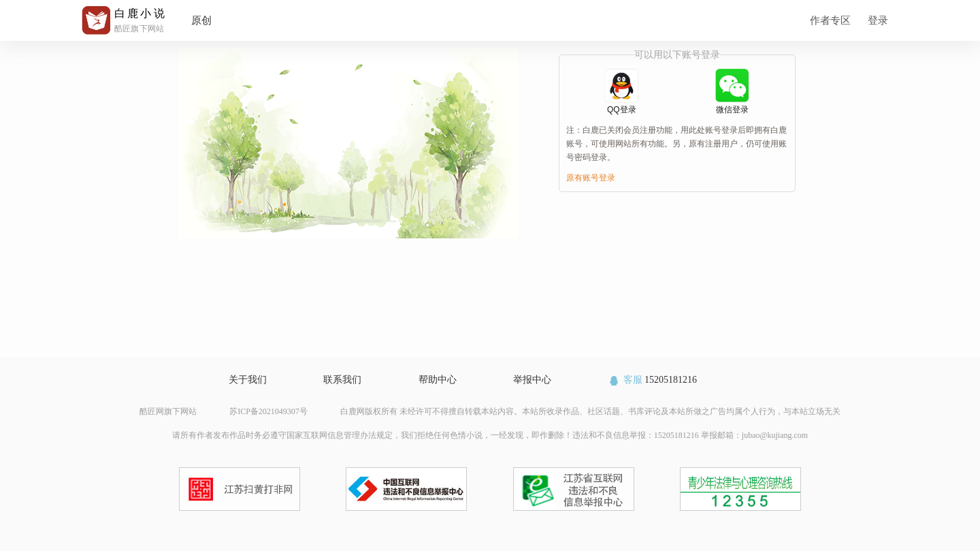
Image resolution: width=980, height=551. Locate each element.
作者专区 (830, 20)
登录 (878, 20)
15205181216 (652, 380)
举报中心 (532, 380)
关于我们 (248, 380)
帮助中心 (438, 380)
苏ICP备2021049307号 (268, 411)
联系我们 (342, 380)
